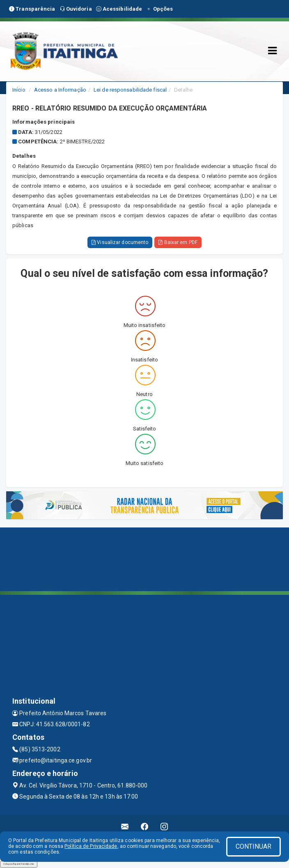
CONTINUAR (254, 846)
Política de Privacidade (91, 846)
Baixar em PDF (178, 242)
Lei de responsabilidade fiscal (130, 90)
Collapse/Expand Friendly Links (19, 864)
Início (19, 90)
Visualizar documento (120, 242)
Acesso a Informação (60, 90)
